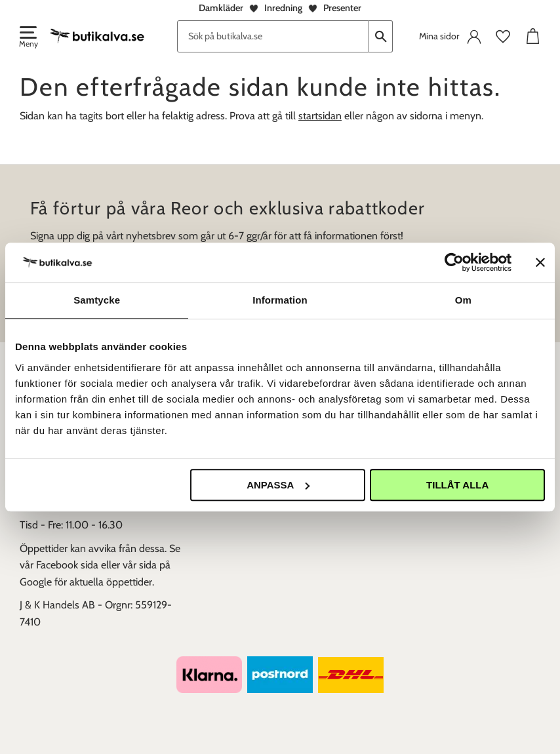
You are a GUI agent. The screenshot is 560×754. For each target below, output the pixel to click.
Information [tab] (280, 300)
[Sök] (381, 36)
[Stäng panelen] (540, 262)
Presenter (342, 8)
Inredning (283, 8)
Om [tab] (463, 300)
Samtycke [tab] (97, 300)
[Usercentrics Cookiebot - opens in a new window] (454, 262)
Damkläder (221, 8)
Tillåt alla (457, 485)
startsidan (320, 116)
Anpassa (278, 485)
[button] (28, 38)
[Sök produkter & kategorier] (273, 36)
